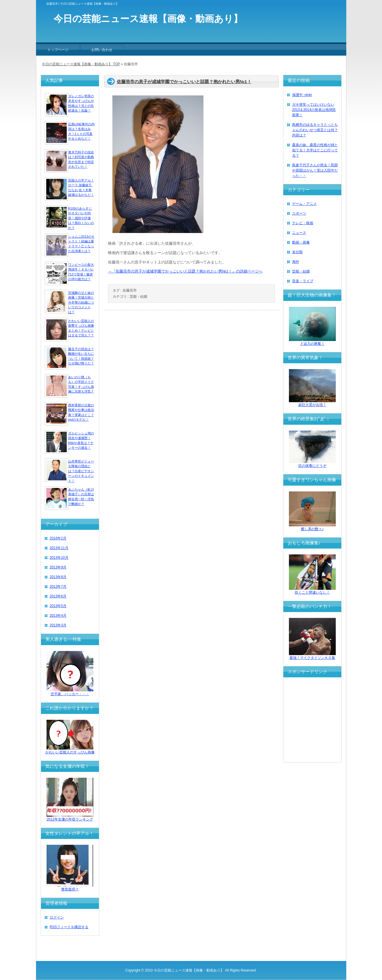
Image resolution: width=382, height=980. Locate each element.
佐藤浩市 (130, 290)
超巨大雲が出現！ (312, 403)
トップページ (58, 50)
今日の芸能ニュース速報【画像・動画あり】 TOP (81, 64)
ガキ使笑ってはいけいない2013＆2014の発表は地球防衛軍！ (314, 110)
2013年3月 (58, 625)
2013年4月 (58, 616)
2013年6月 (58, 596)
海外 (296, 262)
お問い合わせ (102, 50)
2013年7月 (58, 587)
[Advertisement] (324, 720)
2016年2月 (58, 538)
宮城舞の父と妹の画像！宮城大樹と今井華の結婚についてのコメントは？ (81, 302)
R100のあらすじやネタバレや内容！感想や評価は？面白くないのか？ (81, 218)
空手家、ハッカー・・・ (70, 692)
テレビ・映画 (303, 223)
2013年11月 (59, 548)
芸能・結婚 (138, 297)
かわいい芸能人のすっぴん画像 (70, 750)
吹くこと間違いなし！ (312, 591)
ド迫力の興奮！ (312, 342)
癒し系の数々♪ (312, 527)
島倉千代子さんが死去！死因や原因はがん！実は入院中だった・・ (315, 170)
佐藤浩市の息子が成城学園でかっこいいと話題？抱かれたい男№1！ (184, 82)
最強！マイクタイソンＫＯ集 (312, 656)
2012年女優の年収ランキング (70, 817)
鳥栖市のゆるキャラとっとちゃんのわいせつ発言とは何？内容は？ (315, 130)
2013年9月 (58, 567)
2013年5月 (58, 606)
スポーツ (299, 213)
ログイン (57, 917)
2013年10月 (59, 558)
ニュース (299, 233)
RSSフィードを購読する (69, 927)
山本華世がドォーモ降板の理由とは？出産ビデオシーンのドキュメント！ (81, 471)
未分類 (297, 252)
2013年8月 (58, 577)
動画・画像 (301, 242)
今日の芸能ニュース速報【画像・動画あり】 (189, 970)
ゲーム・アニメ (304, 204)
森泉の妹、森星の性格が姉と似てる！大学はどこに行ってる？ (315, 150)
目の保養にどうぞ (312, 464)
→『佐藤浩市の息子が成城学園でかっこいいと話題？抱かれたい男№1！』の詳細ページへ (185, 271)
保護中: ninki (302, 95)
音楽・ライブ (303, 281)
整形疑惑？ (70, 887)
